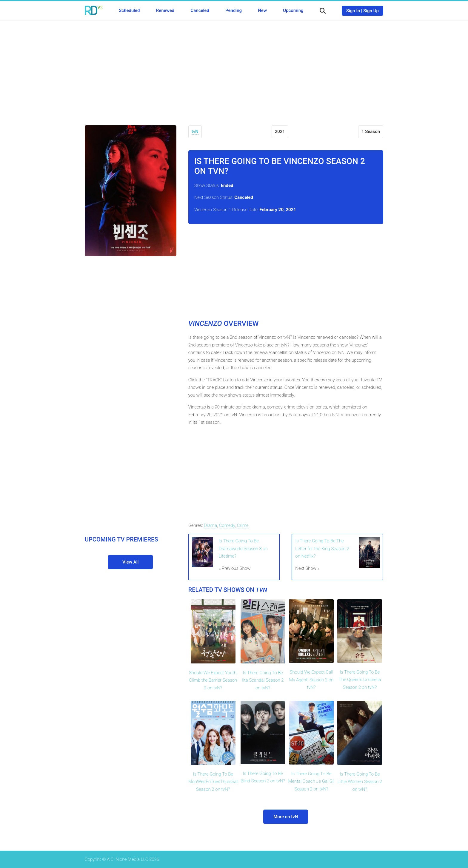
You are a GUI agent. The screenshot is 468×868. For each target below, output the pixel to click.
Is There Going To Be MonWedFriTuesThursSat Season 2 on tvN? (213, 782)
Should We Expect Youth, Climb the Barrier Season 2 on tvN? (213, 680)
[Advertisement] (234, 69)
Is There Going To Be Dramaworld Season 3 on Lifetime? (243, 549)
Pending (234, 10)
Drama (210, 525)
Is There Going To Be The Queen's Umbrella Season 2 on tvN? (360, 680)
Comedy (227, 525)
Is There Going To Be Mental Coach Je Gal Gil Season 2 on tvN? (311, 781)
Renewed (165, 10)
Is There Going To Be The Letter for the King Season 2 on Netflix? (322, 549)
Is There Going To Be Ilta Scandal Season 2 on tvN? (263, 680)
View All (130, 562)
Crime (243, 525)
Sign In (353, 11)
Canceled (200, 10)
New (262, 10)
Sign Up (371, 11)
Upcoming (293, 10)
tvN (195, 131)
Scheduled (129, 10)
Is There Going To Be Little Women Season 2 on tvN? (360, 782)
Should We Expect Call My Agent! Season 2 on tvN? (311, 680)
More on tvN (286, 817)
